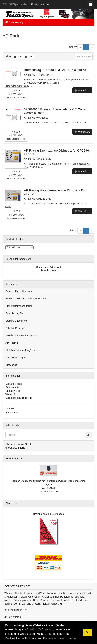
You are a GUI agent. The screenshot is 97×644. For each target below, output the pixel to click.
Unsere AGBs (13, 391)
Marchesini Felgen (15, 358)
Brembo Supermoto (16, 321)
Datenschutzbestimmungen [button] (60, 638)
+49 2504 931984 (41, 4)
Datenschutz (12, 387)
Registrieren (13, 617)
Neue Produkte (14, 458)
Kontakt (10, 409)
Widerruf (10, 394)
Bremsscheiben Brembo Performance (26, 299)
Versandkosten (19, 98)
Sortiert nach (84, 57)
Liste (18, 57)
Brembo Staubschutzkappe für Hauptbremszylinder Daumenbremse (48, 481)
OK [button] (88, 632)
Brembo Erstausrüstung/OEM (22, 335)
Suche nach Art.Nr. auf (48, 267)
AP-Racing (17, 22)
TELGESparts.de (15, 4)
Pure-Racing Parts (15, 313)
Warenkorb (82, 90)
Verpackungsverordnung (19, 398)
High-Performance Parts (19, 306)
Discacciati (11, 365)
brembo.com (48, 271)
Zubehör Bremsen (15, 328)
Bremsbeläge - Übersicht (19, 291)
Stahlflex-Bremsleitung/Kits (20, 350)
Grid (28, 57)
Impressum (12, 412)
